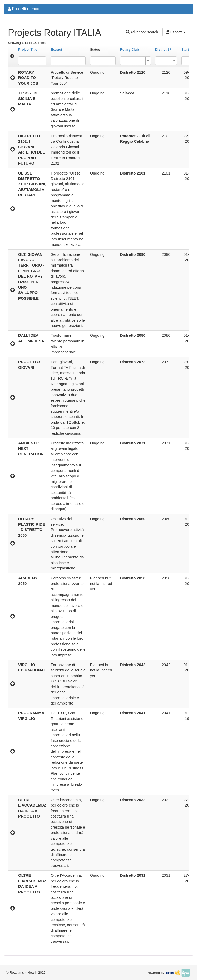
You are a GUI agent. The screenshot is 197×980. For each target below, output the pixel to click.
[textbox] (134, 61)
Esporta (176, 32)
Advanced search (142, 32)
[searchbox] (99, 61)
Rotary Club (130, 50)
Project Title (28, 50)
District (163, 50)
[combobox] (103, 61)
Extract (56, 50)
